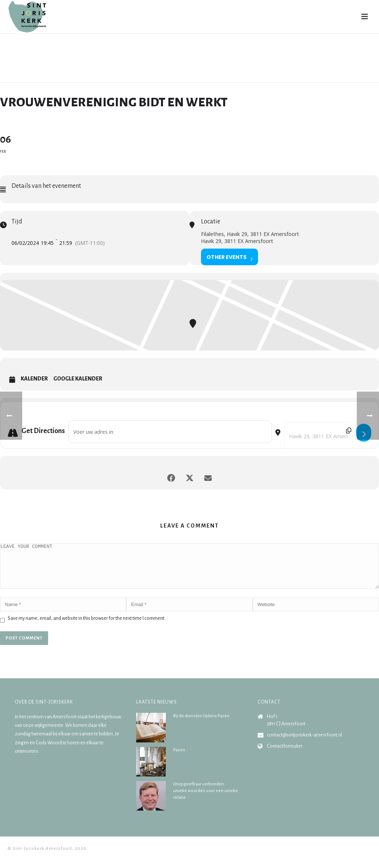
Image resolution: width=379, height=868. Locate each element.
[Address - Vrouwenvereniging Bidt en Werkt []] (170, 432)
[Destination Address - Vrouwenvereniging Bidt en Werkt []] (318, 436)
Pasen (179, 759)
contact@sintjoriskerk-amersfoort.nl (304, 744)
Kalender (34, 379)
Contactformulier (285, 755)
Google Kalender (78, 379)
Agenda (279, 75)
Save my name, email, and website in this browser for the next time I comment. (87, 627)
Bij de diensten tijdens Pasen (201, 725)
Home (260, 75)
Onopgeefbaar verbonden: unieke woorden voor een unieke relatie (206, 800)
